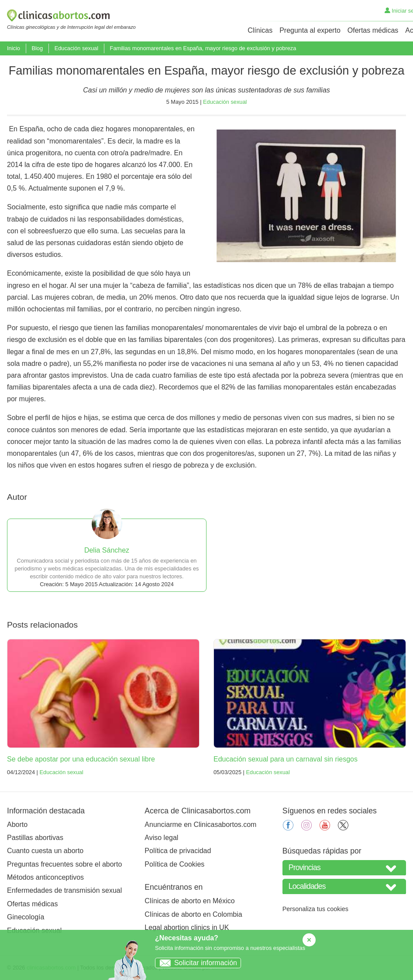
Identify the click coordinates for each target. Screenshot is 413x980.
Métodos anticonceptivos (45, 877)
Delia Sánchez (107, 550)
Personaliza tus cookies (315, 909)
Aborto (17, 825)
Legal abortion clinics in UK (187, 927)
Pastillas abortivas (35, 838)
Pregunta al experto (310, 30)
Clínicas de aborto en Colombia (193, 914)
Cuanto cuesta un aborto (45, 851)
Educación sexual (76, 48)
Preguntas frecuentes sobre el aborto (64, 864)
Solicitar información (196, 963)
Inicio (14, 48)
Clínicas (260, 30)
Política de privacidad (178, 851)
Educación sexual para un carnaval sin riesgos (286, 759)
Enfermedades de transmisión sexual (64, 890)
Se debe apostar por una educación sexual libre (81, 759)
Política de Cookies (174, 864)
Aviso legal (161, 838)
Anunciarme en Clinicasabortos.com (200, 825)
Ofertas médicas (373, 30)
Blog (37, 48)
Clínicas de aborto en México (189, 901)
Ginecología (26, 917)
